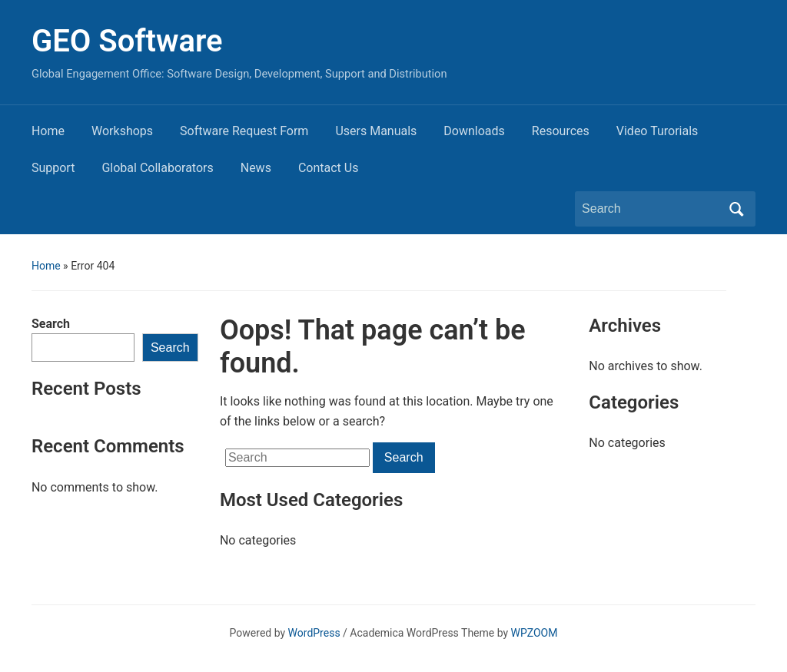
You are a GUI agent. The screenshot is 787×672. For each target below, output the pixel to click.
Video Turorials (657, 131)
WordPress (314, 633)
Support (53, 168)
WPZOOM (535, 633)
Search (51, 324)
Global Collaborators (157, 168)
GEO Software (127, 41)
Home (48, 131)
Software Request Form (244, 131)
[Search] (651, 209)
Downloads (474, 131)
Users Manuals (376, 131)
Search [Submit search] (736, 209)
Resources (561, 131)
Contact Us (329, 168)
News (256, 168)
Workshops (122, 131)
